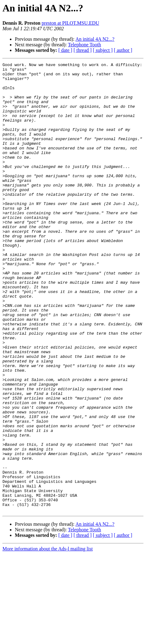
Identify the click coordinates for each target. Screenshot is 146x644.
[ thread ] (83, 50)
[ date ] (65, 50)
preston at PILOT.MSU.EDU (70, 23)
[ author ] (123, 50)
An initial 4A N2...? (95, 39)
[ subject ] (103, 50)
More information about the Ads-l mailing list (48, 639)
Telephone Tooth (84, 45)
